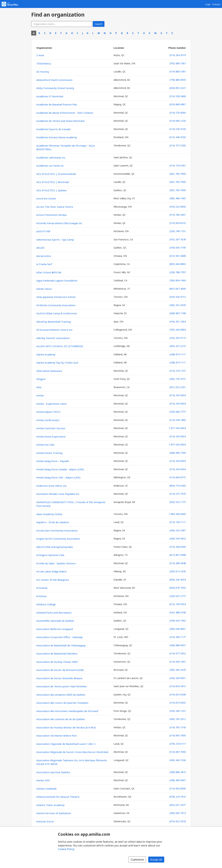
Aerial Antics (44, 256)
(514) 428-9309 (178, 547)
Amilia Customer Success (51, 428)
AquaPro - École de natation (53, 522)
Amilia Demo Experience (51, 436)
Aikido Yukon (44, 289)
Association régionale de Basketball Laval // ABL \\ (66, 744)
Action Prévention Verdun (52, 215)
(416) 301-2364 (178, 322)
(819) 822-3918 (178, 821)
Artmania (42, 588)
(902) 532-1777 (178, 502)
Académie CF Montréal (50, 96)
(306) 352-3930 (178, 305)
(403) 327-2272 (178, 346)
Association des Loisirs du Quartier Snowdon (62, 703)
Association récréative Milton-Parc (57, 736)
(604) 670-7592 (178, 588)
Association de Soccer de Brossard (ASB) (60, 670)
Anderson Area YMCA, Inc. (52, 486)
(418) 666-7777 (178, 412)
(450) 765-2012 (178, 719)
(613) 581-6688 (178, 256)
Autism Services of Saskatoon (54, 813)
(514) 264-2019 (178, 55)
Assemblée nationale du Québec (55, 621)
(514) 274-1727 (178, 371)
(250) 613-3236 (178, 571)
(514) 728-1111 (178, 522)
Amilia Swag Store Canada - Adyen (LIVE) (60, 469)
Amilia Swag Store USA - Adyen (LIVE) (58, 477)
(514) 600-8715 (178, 477)
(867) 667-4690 (178, 289)
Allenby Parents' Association (53, 338)
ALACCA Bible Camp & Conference (57, 313)
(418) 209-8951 (178, 678)
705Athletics (44, 63)
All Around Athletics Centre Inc (54, 330)
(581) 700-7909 (178, 174)
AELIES (40, 248)
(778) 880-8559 (178, 80)
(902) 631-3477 (178, 805)
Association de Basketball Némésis (57, 653)
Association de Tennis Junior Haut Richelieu (62, 686)
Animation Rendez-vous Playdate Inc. (58, 494)
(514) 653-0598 (178, 695)
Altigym (41, 379)
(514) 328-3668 (178, 96)
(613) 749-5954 (178, 604)
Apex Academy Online (49, 514)
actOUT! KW (43, 231)
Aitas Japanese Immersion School (56, 297)
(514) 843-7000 (178, 735)
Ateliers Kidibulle (46, 789)
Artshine (41, 596)
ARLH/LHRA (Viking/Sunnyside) (55, 547)
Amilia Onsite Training (49, 453)
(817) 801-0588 (178, 555)
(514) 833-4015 (178, 686)
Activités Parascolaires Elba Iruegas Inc (59, 223)
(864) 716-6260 (178, 486)
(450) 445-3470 (178, 670)
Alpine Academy (46, 354)
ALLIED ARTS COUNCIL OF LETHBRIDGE (60, 346)
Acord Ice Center (46, 198)
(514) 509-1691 (178, 662)
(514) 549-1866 (178, 420)
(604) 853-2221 (178, 88)
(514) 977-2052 (178, 653)
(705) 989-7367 (178, 63)
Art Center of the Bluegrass (53, 580)
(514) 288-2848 (178, 563)
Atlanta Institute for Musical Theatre (58, 797)
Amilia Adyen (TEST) (48, 412)
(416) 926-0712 (178, 297)
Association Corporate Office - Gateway (60, 637)
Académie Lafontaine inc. (51, 157)
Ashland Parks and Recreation (54, 613)
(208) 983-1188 (178, 313)
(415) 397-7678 (178, 239)
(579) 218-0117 (178, 744)
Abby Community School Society (55, 88)
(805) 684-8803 (178, 264)
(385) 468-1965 (178, 198)
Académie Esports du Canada (53, 129)
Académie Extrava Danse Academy (57, 137)
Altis (39, 387)
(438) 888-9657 (178, 645)
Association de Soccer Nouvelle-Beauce (59, 678)
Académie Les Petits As (50, 166)
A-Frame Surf (44, 264)
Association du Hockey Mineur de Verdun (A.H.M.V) (66, 727)
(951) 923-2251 (178, 387)
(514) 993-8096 (178, 789)
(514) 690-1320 (178, 121)
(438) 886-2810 (178, 772)
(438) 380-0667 (178, 780)
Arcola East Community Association (57, 530)
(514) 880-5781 (178, 72)
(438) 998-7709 (178, 453)
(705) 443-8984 (178, 330)
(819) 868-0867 (178, 104)
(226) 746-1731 (178, 231)
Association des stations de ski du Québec (61, 719)
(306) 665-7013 (178, 813)
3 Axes (40, 55)
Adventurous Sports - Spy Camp (55, 240)
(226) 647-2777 (178, 596)
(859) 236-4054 (178, 580)
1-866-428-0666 (177, 514)
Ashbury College (46, 604)
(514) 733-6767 (178, 166)
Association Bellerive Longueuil (55, 629)
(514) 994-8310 (178, 223)
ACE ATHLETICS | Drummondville (56, 174)
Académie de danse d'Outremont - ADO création (65, 113)
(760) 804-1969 (178, 280)
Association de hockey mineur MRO (57, 662)
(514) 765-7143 (178, 727)
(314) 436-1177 (178, 637)
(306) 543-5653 (178, 539)
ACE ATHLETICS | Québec (52, 190)
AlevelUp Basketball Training (54, 322)
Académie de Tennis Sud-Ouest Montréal (60, 121)
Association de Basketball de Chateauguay (61, 645)
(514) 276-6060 (178, 113)
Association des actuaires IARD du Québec (61, 695)
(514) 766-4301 (178, 215)
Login (208, 4)
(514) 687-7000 (178, 752)
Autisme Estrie (45, 821)
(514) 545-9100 (178, 129)
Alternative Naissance (49, 371)
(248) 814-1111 (178, 354)
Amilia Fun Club (45, 445)
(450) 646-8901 (178, 629)
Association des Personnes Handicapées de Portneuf (67, 711)
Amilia (40, 395)
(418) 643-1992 (178, 621)
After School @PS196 (49, 272)
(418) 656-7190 (178, 248)
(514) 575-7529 (178, 494)
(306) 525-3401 (178, 530)
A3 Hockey (43, 72)
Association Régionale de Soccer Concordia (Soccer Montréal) (72, 752)
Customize (137, 860)
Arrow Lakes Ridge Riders (52, 571)
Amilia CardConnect (48, 420)
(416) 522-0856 (178, 207)
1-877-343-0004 (177, 428)
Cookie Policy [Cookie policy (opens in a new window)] (66, 849)
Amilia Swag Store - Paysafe (53, 461)
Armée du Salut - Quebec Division (56, 563)
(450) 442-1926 (178, 760)
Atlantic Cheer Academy (50, 805)
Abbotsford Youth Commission (54, 80)
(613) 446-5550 (178, 137)
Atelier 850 (43, 780)
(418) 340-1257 (178, 711)
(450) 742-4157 (178, 379)
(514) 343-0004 (178, 395)
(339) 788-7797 (178, 272)
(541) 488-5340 (178, 612)
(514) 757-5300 (178, 145)
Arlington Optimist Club (50, 555)
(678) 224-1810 (178, 797)
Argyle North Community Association (58, 539)
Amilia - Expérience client (51, 404)
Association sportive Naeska (53, 772)
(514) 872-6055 (178, 703)
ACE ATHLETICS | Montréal (53, 182)
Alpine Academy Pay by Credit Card (57, 363)
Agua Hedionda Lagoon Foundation (57, 280)
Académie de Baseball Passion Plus (57, 104)
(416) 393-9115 (178, 338)
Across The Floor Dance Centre (55, 207)
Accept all (156, 860)
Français (216, 4)
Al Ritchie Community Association (56, 305)
